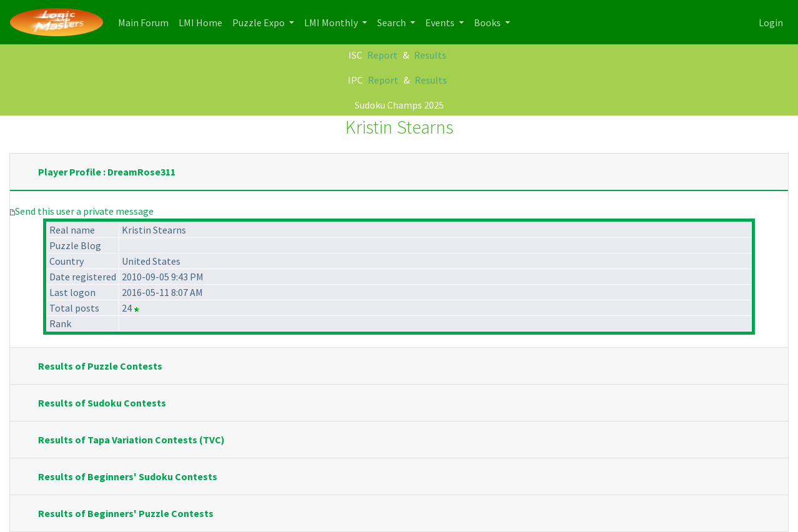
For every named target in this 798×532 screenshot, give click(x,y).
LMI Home (203, 22)
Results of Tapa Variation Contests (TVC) (131, 440)
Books (488, 22)
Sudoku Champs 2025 (399, 105)
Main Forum (146, 22)
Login (771, 22)
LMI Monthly (332, 22)
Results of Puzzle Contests (100, 366)
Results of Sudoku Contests (102, 403)
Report (382, 55)
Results (430, 55)
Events (441, 22)
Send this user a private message (84, 211)
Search (392, 22)
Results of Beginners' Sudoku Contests (128, 476)
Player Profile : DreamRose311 (107, 172)
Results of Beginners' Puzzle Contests (126, 513)
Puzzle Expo (259, 22)
